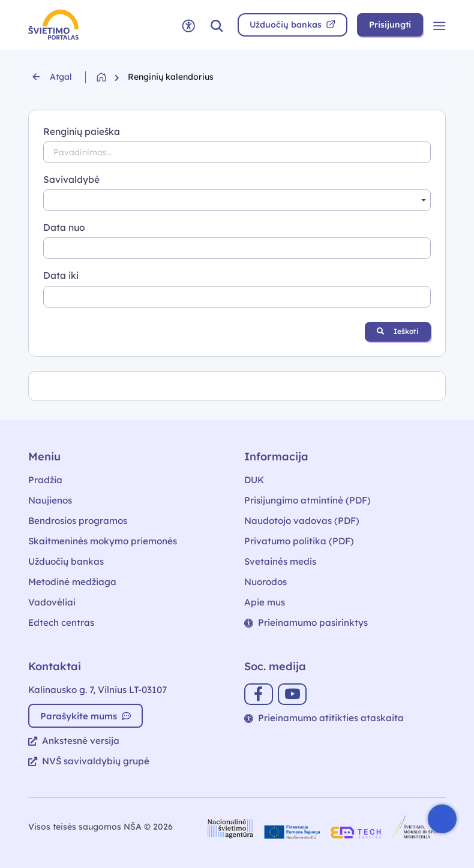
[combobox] (237, 200)
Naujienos (50, 500)
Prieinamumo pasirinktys (306, 623)
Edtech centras (61, 623)
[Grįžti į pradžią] (112, 77)
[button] (217, 25)
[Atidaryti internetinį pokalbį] (442, 819)
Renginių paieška (82, 131)
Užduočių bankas (66, 561)
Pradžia (45, 480)
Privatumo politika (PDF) (299, 541)
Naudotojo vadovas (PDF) (302, 521)
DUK (254, 480)
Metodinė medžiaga (72, 582)
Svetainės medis (280, 561)
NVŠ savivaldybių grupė (89, 761)
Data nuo (64, 227)
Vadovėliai (52, 602)
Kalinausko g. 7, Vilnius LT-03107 (97, 690)
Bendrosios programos (78, 521)
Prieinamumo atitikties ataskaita (324, 718)
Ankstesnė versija (74, 741)
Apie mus (265, 602)
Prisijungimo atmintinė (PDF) (307, 500)
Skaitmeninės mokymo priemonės (103, 541)
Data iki (61, 275)
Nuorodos (265, 582)
